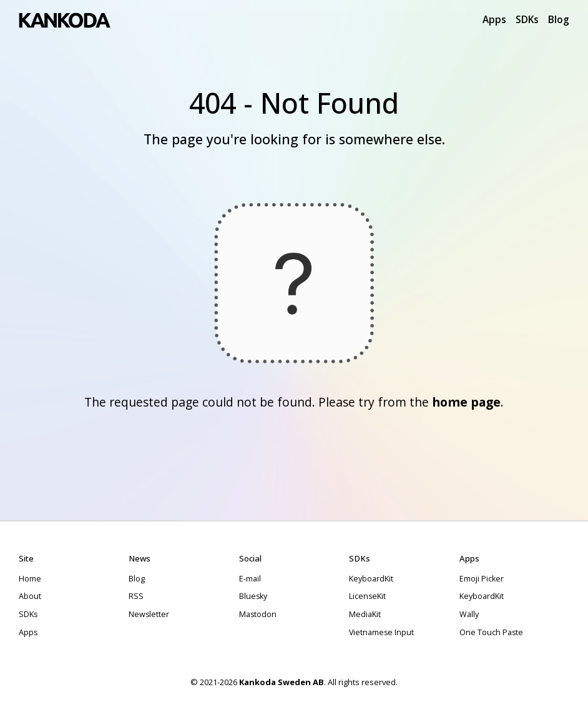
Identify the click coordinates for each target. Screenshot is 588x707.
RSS (136, 596)
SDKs (527, 19)
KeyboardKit (371, 579)
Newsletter (149, 614)
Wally (469, 614)
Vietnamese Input (381, 632)
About (30, 596)
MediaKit (365, 614)
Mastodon (258, 614)
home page (466, 402)
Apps (494, 19)
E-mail (250, 579)
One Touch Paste (491, 632)
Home (30, 579)
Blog (559, 19)
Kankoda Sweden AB (282, 682)
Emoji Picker (482, 579)
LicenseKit (367, 596)
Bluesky (253, 596)
